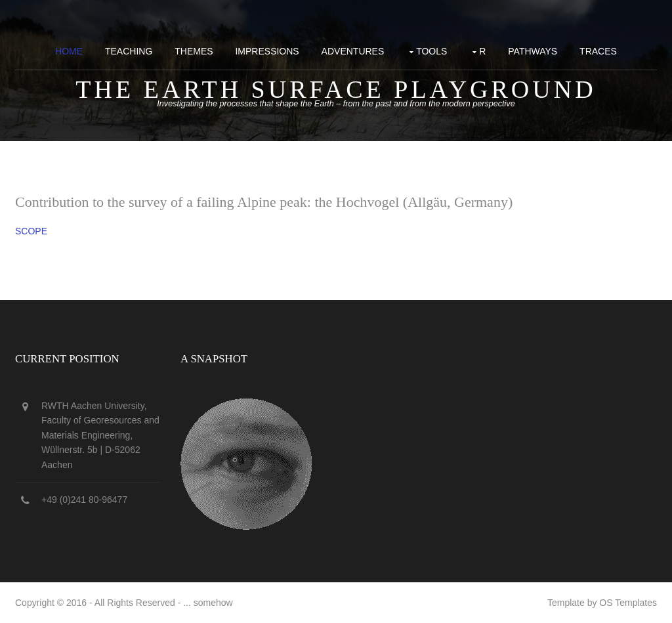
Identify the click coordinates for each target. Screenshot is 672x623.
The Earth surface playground (336, 89)
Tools (431, 51)
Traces (598, 51)
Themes (194, 51)
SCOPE (31, 231)
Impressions (267, 51)
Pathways (533, 51)
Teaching (129, 51)
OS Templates (628, 603)
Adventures (353, 51)
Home (69, 51)
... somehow (208, 603)
